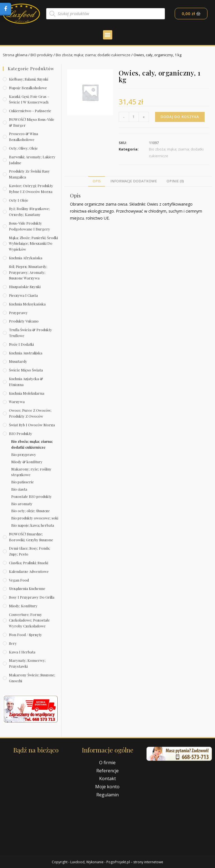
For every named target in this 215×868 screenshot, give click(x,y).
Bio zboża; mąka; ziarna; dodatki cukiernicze (93, 55)
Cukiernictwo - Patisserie (30, 111)
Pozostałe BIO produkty (31, 496)
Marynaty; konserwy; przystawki (27, 663)
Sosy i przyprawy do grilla (32, 597)
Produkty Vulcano (24, 321)
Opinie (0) (175, 181)
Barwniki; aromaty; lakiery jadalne (32, 160)
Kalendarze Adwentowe (29, 571)
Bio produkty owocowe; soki (35, 518)
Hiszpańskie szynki (25, 287)
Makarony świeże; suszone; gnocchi (32, 678)
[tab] (96, 181)
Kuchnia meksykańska (27, 304)
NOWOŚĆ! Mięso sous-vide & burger (32, 122)
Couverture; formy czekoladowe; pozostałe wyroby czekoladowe (29, 620)
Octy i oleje (19, 200)
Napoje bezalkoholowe (28, 88)
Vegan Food (19, 580)
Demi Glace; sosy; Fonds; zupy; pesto (30, 551)
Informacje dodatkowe (134, 181)
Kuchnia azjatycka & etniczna (26, 382)
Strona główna (15, 55)
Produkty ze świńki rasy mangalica (29, 174)
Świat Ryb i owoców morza (32, 425)
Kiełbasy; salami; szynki (29, 79)
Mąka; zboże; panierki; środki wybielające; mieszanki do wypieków (33, 244)
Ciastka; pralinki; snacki (29, 563)
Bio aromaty (22, 504)
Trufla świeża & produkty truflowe (31, 333)
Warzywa (17, 402)
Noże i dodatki (21, 344)
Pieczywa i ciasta (23, 295)
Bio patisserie (23, 482)
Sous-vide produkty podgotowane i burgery (30, 226)
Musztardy (18, 361)
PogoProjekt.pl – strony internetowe (135, 862)
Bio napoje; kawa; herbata (33, 525)
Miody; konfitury (23, 606)
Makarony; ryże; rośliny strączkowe (31, 472)
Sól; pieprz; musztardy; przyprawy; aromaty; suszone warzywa (28, 272)
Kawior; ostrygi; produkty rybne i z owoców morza (31, 189)
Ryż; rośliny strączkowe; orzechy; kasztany (29, 211)
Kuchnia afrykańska (26, 258)
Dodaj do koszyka (180, 117)
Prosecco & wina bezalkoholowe (24, 137)
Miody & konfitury (27, 462)
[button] (108, 35)
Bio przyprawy (24, 454)
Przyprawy (18, 313)
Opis (97, 181)
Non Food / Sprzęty (25, 635)
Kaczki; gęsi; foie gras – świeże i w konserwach (29, 99)
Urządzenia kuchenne (27, 588)
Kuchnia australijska (26, 353)
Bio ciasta (19, 489)
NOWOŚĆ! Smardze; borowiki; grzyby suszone (31, 537)
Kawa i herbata (22, 652)
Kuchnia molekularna (27, 393)
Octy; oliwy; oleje (23, 148)
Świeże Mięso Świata (26, 370)
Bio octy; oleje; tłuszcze (31, 511)
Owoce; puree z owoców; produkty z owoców (30, 413)
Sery (13, 643)
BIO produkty (42, 55)
